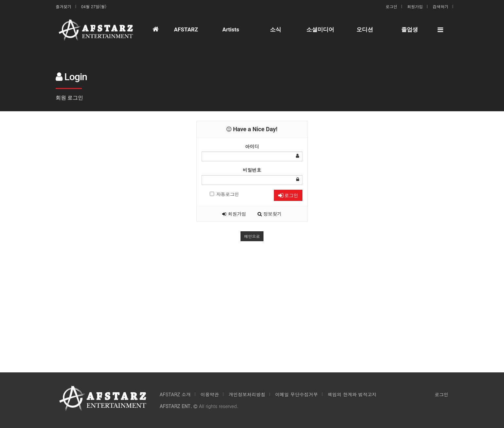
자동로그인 (225, 194)
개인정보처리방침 (247, 394)
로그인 (391, 6)
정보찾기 (270, 214)
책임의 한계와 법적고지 (352, 394)
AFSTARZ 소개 (175, 394)
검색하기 (441, 6)
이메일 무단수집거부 (297, 394)
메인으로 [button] (252, 236)
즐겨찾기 (63, 6)
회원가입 (415, 6)
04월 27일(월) (94, 6)
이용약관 (210, 394)
